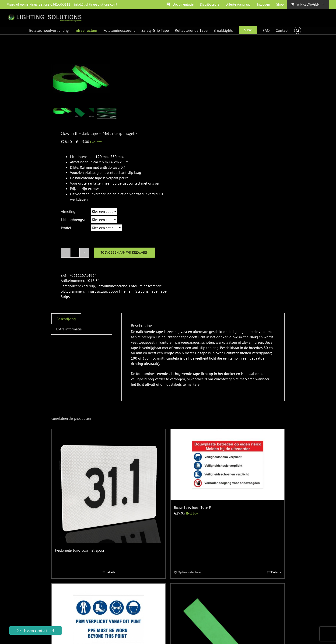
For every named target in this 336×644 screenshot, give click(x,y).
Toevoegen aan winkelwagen (124, 252)
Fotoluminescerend (112, 286)
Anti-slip (88, 286)
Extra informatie (69, 329)
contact (134, 183)
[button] (297, 30)
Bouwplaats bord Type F (192, 508)
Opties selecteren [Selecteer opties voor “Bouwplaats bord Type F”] (190, 572)
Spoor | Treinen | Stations (128, 291)
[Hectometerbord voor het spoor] (108, 486)
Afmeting (68, 211)
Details (110, 572)
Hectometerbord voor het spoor (80, 550)
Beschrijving (66, 319)
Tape (154, 291)
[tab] (66, 319)
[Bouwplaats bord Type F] (227, 465)
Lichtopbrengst (73, 220)
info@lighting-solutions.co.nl (96, 4)
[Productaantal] (75, 253)
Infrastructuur (96, 291)
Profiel (66, 228)
